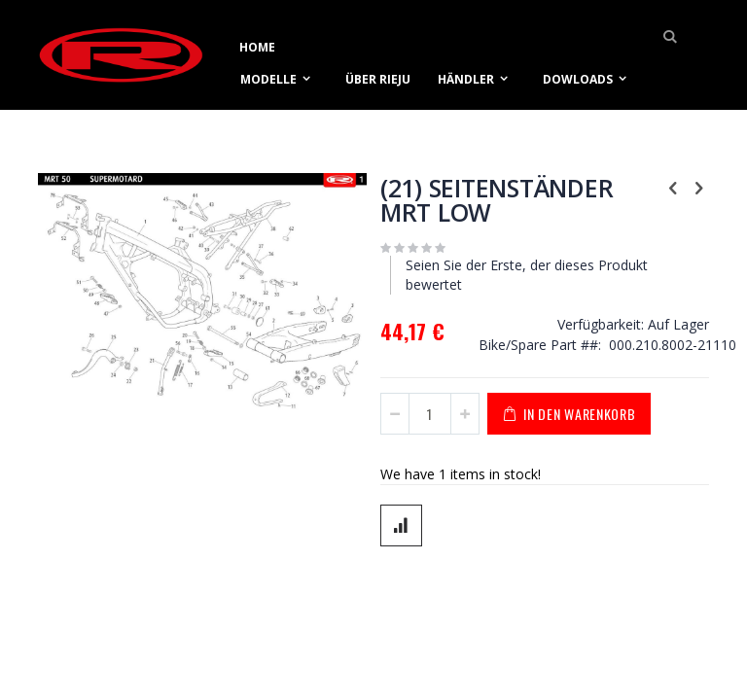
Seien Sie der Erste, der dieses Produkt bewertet (527, 275)
